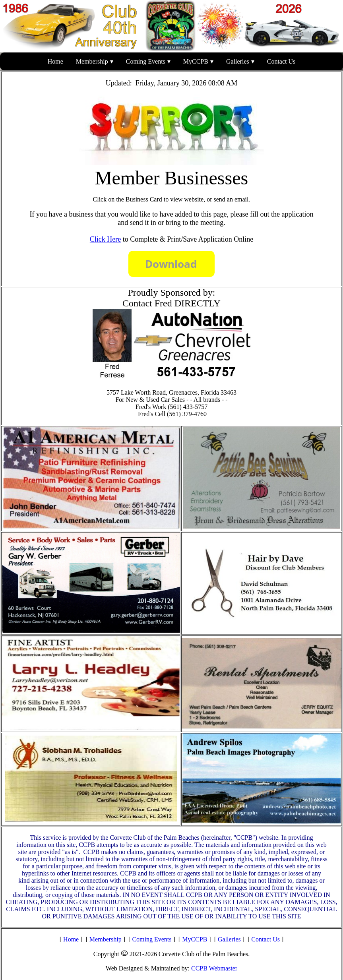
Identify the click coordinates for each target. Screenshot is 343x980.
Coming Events (146, 61)
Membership (92, 61)
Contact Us (281, 61)
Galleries (238, 61)
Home (55, 61)
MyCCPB (196, 61)
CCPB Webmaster (214, 968)
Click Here (105, 239)
